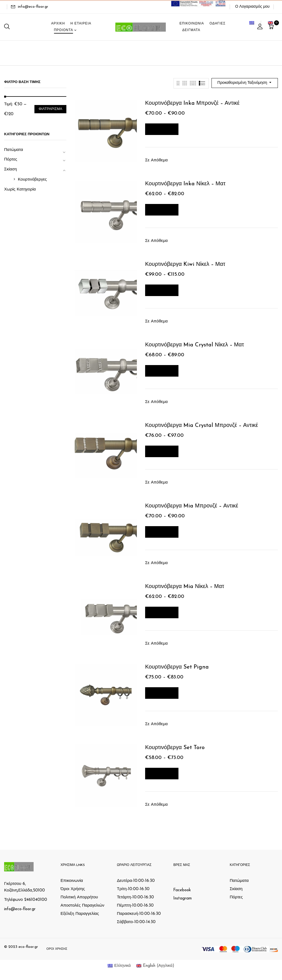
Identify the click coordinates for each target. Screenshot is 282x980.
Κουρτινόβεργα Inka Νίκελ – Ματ (185, 184)
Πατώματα (14, 150)
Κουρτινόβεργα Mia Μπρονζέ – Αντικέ (192, 506)
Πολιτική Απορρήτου (79, 897)
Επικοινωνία (72, 881)
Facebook (182, 890)
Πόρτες (11, 160)
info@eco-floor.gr (33, 7)
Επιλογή (162, 129)
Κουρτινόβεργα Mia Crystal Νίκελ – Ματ (195, 345)
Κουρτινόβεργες (32, 180)
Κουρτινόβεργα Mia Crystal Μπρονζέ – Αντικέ (202, 426)
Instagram (182, 898)
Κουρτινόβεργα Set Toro (175, 748)
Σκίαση (10, 169)
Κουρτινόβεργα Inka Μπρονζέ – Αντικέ (192, 103)
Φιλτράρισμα (50, 109)
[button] (272, 27)
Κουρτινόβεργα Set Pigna (177, 667)
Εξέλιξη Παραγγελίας (80, 914)
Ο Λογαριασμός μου (252, 7)
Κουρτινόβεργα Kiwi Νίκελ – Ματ (185, 264)
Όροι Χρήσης (73, 889)
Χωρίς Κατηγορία (20, 190)
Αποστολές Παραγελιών (82, 906)
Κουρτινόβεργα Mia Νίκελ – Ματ (185, 587)
